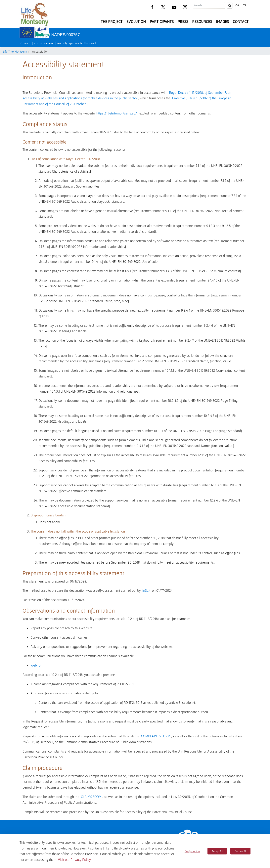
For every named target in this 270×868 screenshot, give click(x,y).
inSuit (146, 590)
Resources (202, 22)
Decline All (240, 851)
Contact (241, 22)
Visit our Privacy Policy (74, 860)
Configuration (192, 851)
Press (183, 22)
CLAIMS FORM (91, 797)
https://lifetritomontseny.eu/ (117, 113)
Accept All (217, 851)
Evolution (136, 22)
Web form (37, 665)
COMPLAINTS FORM (156, 736)
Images (222, 22)
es (244, 5)
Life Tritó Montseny (15, 51)
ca (237, 5)
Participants (162, 22)
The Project (112, 22)
